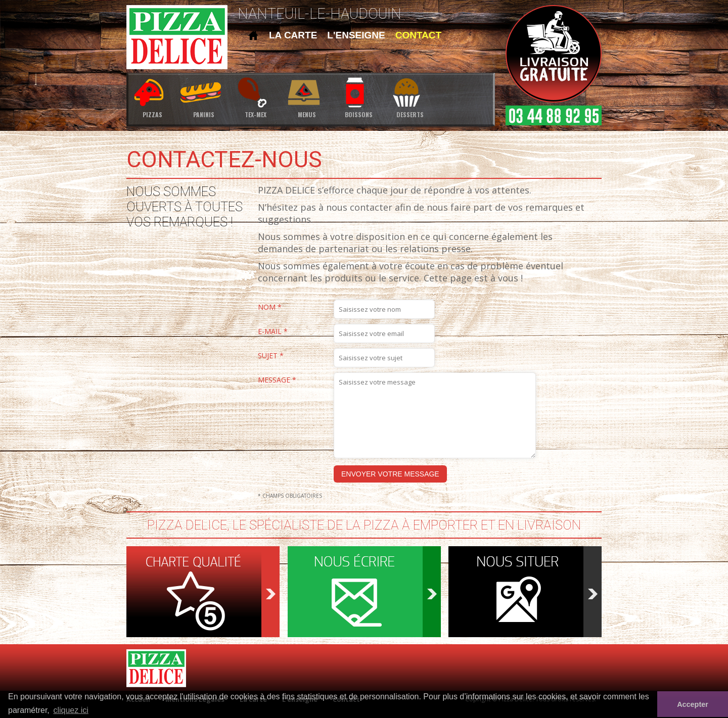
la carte (293, 35)
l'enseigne (356, 35)
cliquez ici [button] (71, 710)
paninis (204, 97)
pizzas (152, 97)
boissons (358, 97)
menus (307, 97)
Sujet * (271, 356)
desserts (410, 97)
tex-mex (255, 97)
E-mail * (273, 332)
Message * (277, 380)
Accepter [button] (693, 704)
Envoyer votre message (390, 474)
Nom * (270, 307)
